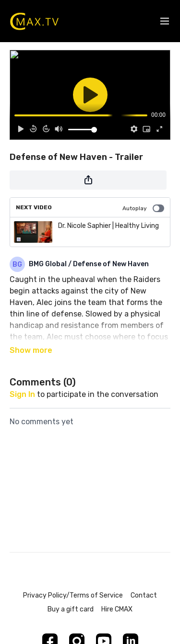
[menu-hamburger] (165, 21)
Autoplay (143, 208)
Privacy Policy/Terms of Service (73, 595)
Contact (144, 595)
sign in (22, 394)
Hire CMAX (117, 609)
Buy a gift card (71, 609)
